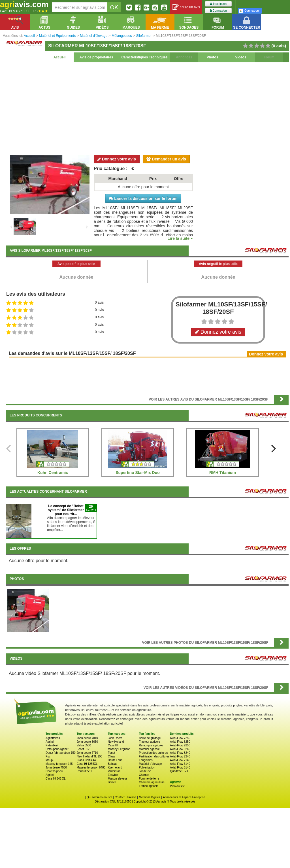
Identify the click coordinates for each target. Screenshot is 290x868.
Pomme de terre (149, 779)
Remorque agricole (151, 745)
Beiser (112, 782)
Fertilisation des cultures (154, 756)
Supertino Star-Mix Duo (138, 473)
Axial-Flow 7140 (180, 760)
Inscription (218, 4)
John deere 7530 (56, 768)
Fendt (112, 753)
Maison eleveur (118, 779)
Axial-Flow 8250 (180, 742)
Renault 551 (84, 771)
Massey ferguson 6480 (91, 768)
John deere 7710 (87, 753)
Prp (48, 756)
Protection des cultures (153, 753)
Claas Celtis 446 (87, 760)
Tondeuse (145, 771)
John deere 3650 (87, 742)
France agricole (149, 786)
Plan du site (177, 786)
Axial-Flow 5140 (180, 768)
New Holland (116, 742)
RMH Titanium (223, 473)
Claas (112, 756)
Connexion (218, 11)
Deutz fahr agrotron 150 (61, 753)
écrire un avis (186, 7)
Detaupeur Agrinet (57, 749)
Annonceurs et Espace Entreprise (184, 797)
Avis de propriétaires (96, 57)
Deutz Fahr (115, 760)
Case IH (113, 745)
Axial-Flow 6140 (180, 764)
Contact (120, 797)
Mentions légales (150, 797)
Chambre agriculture (152, 782)
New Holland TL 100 (89, 756)
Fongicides (146, 760)
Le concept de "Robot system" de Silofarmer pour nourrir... (66, 510)
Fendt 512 (83, 749)
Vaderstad (114, 771)
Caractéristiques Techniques (144, 57)
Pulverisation (147, 768)
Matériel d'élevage (150, 764)
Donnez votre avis (117, 159)
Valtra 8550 (84, 745)
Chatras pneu (54, 771)
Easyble (113, 775)
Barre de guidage (150, 738)
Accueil (60, 57)
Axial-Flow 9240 (180, 749)
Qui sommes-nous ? (99, 797)
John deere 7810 (87, 738)
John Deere (115, 738)
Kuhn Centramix (53, 473)
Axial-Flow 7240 (180, 756)
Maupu (50, 760)
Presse (132, 797)
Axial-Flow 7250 (180, 738)
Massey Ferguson (119, 749)
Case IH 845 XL (56, 779)
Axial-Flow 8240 (180, 753)
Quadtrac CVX (179, 771)
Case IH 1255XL (87, 764)
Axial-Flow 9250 (180, 745)
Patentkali (52, 745)
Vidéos (241, 57)
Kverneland (115, 768)
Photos (213, 57)
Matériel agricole (149, 749)
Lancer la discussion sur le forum (143, 198)
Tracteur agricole (149, 742)
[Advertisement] (147, 108)
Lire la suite (180, 238)
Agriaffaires (53, 738)
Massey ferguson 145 (59, 764)
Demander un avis (166, 159)
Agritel (50, 742)
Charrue (144, 775)
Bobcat (112, 764)
